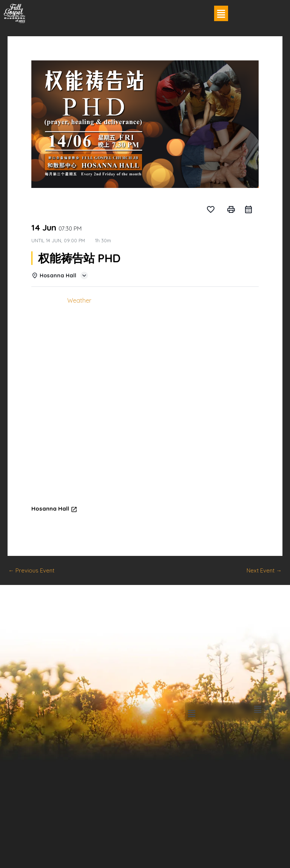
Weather (79, 300)
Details (46, 300)
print (231, 209)
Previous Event (31, 570)
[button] (221, 13)
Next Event (264, 570)
